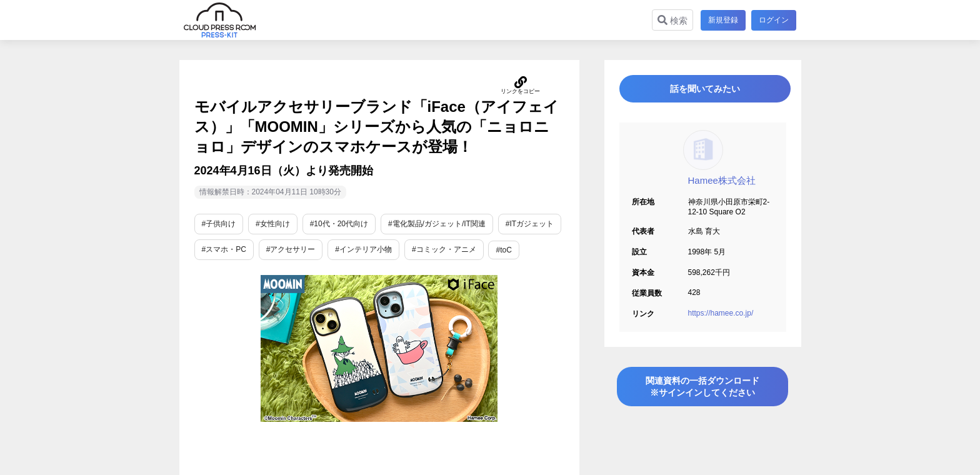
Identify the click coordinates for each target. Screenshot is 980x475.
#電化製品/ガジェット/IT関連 (437, 224)
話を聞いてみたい (702, 92)
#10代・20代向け (339, 224)
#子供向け (219, 224)
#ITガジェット (530, 224)
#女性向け (273, 224)
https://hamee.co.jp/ (721, 319)
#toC (503, 250)
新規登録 (721, 20)
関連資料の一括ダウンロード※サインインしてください (702, 396)
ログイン (774, 20)
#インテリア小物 (363, 249)
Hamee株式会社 (722, 186)
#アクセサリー (291, 249)
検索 (671, 20)
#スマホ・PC (224, 249)
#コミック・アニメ (444, 249)
